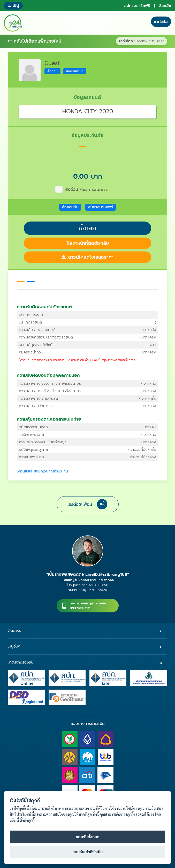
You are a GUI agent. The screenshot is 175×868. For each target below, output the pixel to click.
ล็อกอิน (165, 6)
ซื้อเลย (87, 228)
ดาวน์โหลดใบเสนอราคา (87, 257)
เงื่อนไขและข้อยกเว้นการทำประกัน (42, 471)
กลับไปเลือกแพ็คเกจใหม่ (35, 41)
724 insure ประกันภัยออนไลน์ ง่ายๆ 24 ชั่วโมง (13, 23)
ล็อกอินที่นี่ (70, 207)
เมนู (13, 5)
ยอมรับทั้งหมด (88, 837)
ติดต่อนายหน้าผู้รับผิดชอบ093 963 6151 (88, 606)
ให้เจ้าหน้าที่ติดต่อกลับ (88, 243)
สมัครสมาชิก (75, 71)
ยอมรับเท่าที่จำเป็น (88, 852)
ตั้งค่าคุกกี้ (27, 821)
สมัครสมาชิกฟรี (137, 6)
